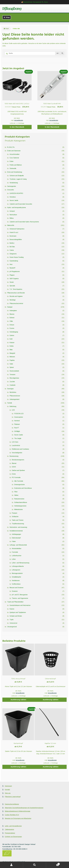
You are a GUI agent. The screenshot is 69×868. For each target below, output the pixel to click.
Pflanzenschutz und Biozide (16, 293)
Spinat (12, 367)
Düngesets (13, 254)
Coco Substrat (14, 158)
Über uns (8, 793)
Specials (12, 286)
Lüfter (14, 559)
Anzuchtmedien (14, 154)
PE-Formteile (16, 477)
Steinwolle (13, 168)
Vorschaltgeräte (17, 453)
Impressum (8, 786)
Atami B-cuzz (14, 232)
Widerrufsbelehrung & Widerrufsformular (18, 811)
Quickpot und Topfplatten (18, 612)
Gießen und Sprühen (18, 470)
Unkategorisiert (15, 399)
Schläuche (15, 517)
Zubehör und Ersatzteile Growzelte (21, 204)
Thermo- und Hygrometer (20, 598)
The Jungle (18, 438)
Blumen (12, 314)
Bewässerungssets (18, 460)
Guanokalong (14, 261)
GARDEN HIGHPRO (16, 193)
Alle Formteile (19, 481)
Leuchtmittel (16, 445)
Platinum (17, 424)
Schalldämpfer (16, 577)
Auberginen (13, 311)
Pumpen (14, 513)
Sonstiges (10, 389)
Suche (34, 865)
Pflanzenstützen (15, 396)
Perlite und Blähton (16, 165)
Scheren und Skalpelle (17, 176)
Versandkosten (19, 120)
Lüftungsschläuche (18, 566)
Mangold (12, 353)
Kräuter (12, 343)
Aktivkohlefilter (17, 549)
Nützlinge (13, 300)
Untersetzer (13, 623)
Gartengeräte (12, 186)
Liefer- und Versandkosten (13, 826)
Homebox (13, 197)
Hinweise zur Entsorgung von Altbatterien (18, 818)
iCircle (14, 474)
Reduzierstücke (19, 499)
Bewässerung (14, 456)
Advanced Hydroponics (17, 229)
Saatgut (10, 307)
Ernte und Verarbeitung (15, 172)
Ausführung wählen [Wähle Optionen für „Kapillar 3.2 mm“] (51, 767)
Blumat (14, 463)
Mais (11, 350)
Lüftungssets (16, 570)
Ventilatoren (16, 581)
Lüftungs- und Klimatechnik (18, 545)
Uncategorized (12, 627)
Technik (10, 403)
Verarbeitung (14, 183)
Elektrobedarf (16, 538)
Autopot (12, 211)
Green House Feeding (17, 257)
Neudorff (12, 268)
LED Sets (15, 442)
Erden (11, 161)
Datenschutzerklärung (12, 804)
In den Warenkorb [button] (17, 127)
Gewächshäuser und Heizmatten (20, 605)
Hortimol (17, 421)
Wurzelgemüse (14, 378)
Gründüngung (14, 332)
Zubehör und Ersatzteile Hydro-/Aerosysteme (24, 222)
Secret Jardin (14, 200)
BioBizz (12, 243)
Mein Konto (11, 865)
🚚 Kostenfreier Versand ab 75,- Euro (34, 2)
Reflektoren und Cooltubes (20, 449)
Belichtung (13, 406)
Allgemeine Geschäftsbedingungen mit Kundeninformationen (24, 808)
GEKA (14, 467)
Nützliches (13, 392)
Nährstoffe (11, 225)
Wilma (11, 218)
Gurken (12, 335)
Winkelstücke (18, 509)
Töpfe (11, 620)
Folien (14, 541)
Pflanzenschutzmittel (16, 303)
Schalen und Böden (16, 616)
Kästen (12, 609)
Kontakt (7, 790)
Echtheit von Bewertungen (13, 837)
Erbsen (12, 325)
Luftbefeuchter (17, 556)
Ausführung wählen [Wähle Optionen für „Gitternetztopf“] (51, 700)
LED (13, 410)
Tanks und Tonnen (18, 520)
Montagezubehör (17, 573)
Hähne (16, 495)
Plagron (12, 275)
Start (7, 29)
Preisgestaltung (10, 833)
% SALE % (11, 147)
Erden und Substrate (14, 151)
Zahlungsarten (9, 829)
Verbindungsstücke (20, 506)
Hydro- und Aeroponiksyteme (16, 208)
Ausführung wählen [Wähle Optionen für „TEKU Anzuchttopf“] (18, 700)
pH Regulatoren (15, 271)
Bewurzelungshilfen (16, 239)
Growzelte (10, 190)
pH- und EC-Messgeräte (20, 595)
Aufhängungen (16, 534)
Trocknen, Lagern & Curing (18, 179)
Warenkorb (53, 864)
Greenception (19, 417)
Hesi (11, 264)
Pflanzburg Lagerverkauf (13, 797)
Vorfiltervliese (16, 584)
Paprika (12, 360)
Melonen (12, 357)
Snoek (12, 282)
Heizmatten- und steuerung (18, 527)
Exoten (12, 328)
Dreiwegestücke (19, 485)
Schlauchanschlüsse (21, 502)
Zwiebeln (12, 385)
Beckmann (13, 236)
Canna (12, 250)
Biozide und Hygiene (16, 296)
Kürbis (12, 346)
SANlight (17, 431)
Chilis (11, 321)
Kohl (11, 339)
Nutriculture (13, 215)
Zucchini (12, 382)
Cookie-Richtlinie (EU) (12, 815)
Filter (16, 492)
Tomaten (12, 375)
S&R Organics (14, 279)
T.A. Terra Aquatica (16, 289)
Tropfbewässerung (18, 524)
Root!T (17, 428)
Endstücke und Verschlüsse (23, 488)
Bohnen (12, 318)
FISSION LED (19, 414)
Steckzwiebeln (14, 371)
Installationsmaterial (16, 531)
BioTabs (12, 247)
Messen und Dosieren (16, 588)
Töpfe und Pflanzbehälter (15, 602)
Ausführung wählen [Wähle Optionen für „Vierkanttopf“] (18, 767)
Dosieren (15, 591)
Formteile (15, 552)
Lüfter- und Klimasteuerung (21, 563)
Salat (11, 364)
